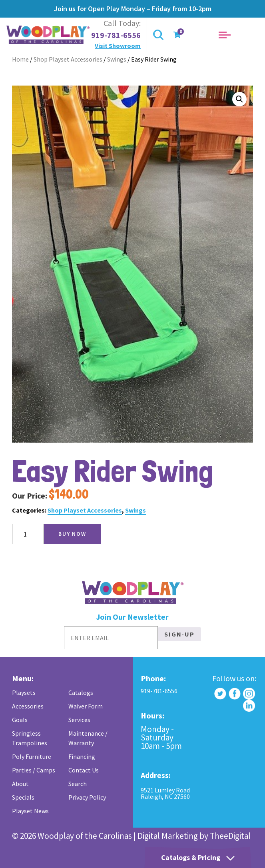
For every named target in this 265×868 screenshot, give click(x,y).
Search (78, 784)
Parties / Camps (34, 770)
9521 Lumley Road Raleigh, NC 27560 (165, 793)
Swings (117, 59)
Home (20, 59)
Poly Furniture (32, 756)
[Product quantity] (28, 534)
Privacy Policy (87, 797)
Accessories (28, 706)
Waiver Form (86, 706)
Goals (20, 720)
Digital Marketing (168, 836)
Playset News (30, 811)
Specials (23, 797)
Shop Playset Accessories (68, 59)
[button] (239, 99)
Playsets (24, 692)
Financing (82, 756)
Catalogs (81, 692)
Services (79, 720)
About (20, 784)
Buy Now (72, 534)
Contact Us (84, 770)
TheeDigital (230, 836)
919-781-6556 (116, 35)
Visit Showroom (118, 46)
